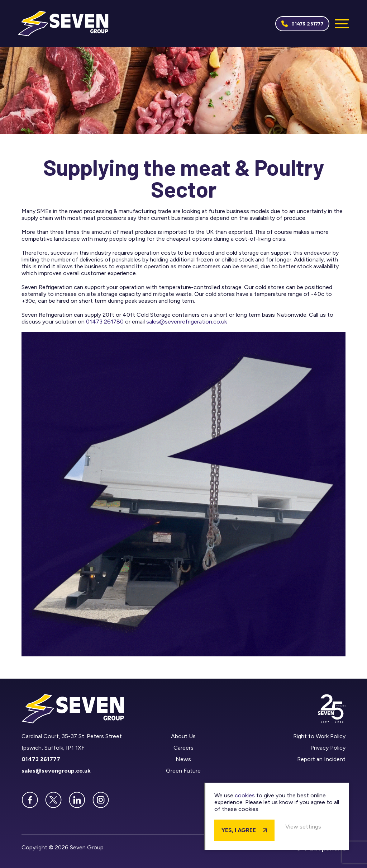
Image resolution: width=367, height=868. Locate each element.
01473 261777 (307, 23)
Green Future (183, 771)
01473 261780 (105, 322)
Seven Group (63, 23)
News (183, 759)
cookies (245, 795)
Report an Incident (321, 759)
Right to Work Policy (319, 736)
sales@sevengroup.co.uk (56, 771)
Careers (183, 748)
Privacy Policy (328, 748)
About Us (183, 736)
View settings (303, 827)
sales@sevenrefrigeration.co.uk (187, 322)
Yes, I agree (239, 830)
